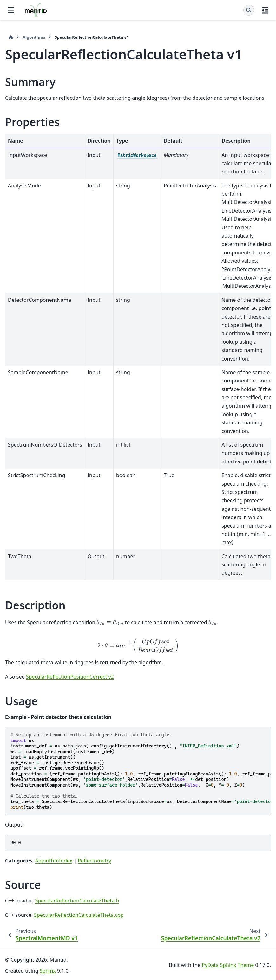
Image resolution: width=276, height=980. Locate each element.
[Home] (11, 37)
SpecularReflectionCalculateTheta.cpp (79, 915)
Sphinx (48, 971)
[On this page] (265, 10)
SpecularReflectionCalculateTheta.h (77, 901)
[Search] (249, 10)
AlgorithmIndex (54, 861)
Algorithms (34, 37)
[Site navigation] (11, 10)
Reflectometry (94, 861)
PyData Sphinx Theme (228, 965)
